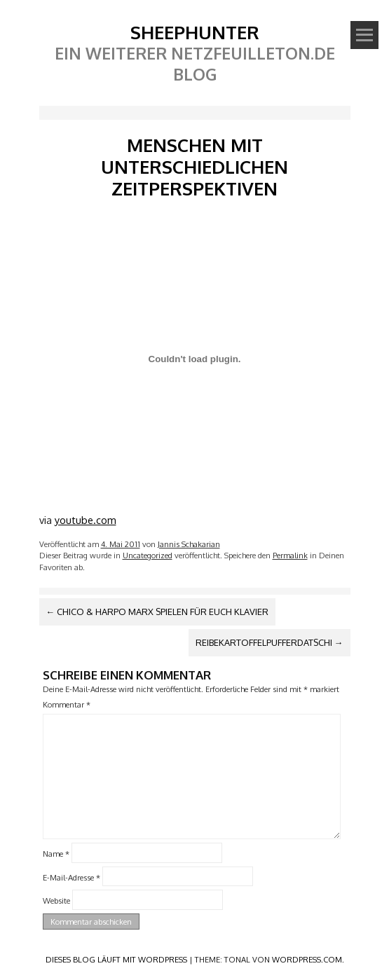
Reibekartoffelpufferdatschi (269, 642)
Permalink (290, 555)
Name (56, 854)
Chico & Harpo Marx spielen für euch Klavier (158, 612)
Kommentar (67, 704)
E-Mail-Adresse (71, 877)
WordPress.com (307, 959)
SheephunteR (195, 32)
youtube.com (86, 520)
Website (56, 900)
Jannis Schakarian (189, 544)
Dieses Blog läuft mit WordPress (116, 959)
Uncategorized (148, 555)
